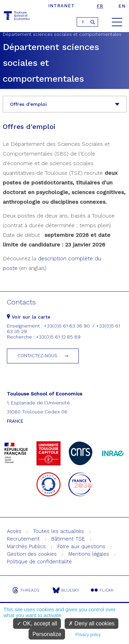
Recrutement (23, 539)
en (122, 6)
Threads (26, 590)
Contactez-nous (37, 356)
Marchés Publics (26, 546)
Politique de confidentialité (39, 562)
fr (100, 6)
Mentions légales (89, 554)
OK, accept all (37, 623)
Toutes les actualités (58, 531)
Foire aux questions (81, 546)
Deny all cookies (92, 623)
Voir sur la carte (29, 317)
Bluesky (66, 590)
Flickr (102, 590)
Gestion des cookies (32, 554)
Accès (14, 531)
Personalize (47, 634)
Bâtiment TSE (68, 539)
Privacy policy (88, 635)
